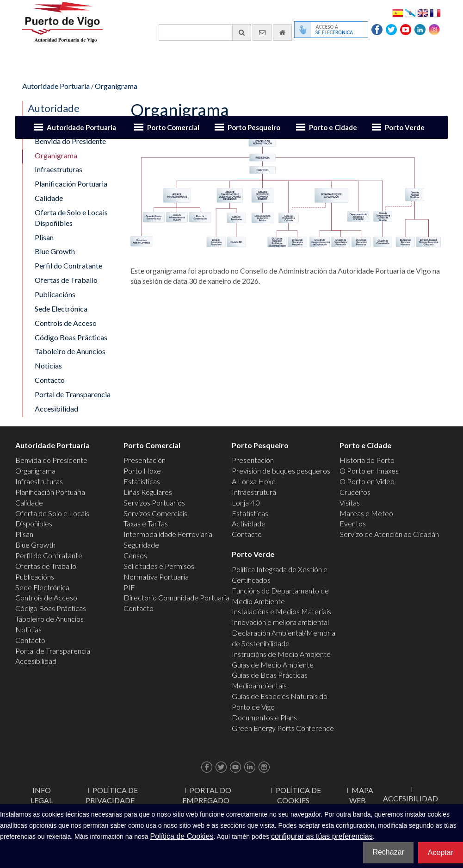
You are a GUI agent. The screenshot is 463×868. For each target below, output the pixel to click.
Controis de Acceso (66, 323)
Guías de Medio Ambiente (273, 665)
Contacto (50, 380)
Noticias (48, 365)
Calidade (49, 198)
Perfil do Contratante (68, 265)
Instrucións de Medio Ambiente (281, 654)
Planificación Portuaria (71, 184)
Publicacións (55, 294)
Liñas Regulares (148, 492)
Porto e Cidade (333, 127)
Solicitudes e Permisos (159, 566)
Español (398, 12)
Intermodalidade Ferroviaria (168, 534)
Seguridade (141, 545)
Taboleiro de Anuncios (70, 351)
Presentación (145, 460)
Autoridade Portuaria (81, 127)
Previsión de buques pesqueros (281, 471)
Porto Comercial (173, 127)
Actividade (249, 523)
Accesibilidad (56, 409)
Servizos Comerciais (155, 513)
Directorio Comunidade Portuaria (176, 597)
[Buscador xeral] (205, 32)
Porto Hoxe (142, 471)
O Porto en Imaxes (369, 471)
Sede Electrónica (61, 309)
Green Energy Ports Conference (283, 728)
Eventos (353, 523)
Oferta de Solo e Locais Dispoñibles (71, 218)
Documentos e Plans (264, 717)
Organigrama (116, 86)
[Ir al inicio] (282, 32)
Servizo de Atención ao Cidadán (389, 534)
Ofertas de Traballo (66, 280)
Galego (410, 12)
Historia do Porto (367, 460)
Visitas (350, 503)
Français (435, 12)
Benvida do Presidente (51, 460)
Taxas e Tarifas (146, 523)
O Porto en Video (367, 481)
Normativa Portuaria (156, 577)
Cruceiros (355, 492)
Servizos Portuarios (154, 503)
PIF (129, 587)
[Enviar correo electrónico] (262, 32)
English (423, 12)
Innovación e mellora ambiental (280, 622)
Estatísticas (142, 481)
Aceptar (441, 852)
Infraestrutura (254, 492)
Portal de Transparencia (73, 394)
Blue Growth (55, 251)
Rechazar (388, 852)
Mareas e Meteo (366, 513)
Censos (135, 555)
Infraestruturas (59, 169)
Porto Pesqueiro (254, 127)
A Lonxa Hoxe (254, 481)
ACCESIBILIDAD (411, 798)
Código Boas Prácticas (71, 337)
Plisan (44, 237)
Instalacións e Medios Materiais (281, 611)
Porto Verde (405, 127)
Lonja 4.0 (246, 503)
